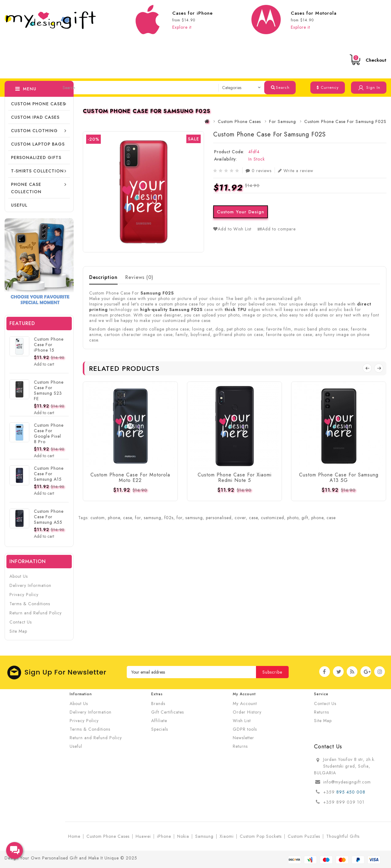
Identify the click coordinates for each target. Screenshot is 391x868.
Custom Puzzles (304, 836)
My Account (245, 703)
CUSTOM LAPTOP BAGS (38, 144)
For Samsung (283, 121)
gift (305, 518)
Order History (247, 712)
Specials (160, 729)
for (138, 518)
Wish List (242, 721)
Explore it (182, 27)
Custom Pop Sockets (261, 836)
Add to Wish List (232, 229)
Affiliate (159, 721)
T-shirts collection (37, 171)
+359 (330, 792)
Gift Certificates (168, 712)
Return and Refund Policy (36, 613)
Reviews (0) (139, 277)
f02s (169, 518)
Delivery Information (30, 585)
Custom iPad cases (35, 117)
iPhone (164, 836)
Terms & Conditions (30, 604)
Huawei (143, 836)
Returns (240, 746)
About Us (19, 576)
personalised (219, 518)
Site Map (18, 631)
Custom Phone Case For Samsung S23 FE (49, 390)
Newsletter (243, 738)
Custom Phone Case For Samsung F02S (345, 121)
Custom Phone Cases (38, 104)
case (128, 518)
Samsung (204, 836)
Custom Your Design (241, 212)
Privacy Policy (24, 595)
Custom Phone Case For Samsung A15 (49, 474)
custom (98, 518)
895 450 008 (352, 792)
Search (280, 87)
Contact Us (21, 622)
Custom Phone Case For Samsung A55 (49, 517)
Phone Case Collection (26, 188)
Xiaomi (227, 836)
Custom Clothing (34, 131)
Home (74, 836)
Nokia (183, 836)
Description (103, 277)
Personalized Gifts (36, 157)
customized (272, 518)
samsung (153, 518)
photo (293, 518)
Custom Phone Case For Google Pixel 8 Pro (49, 433)
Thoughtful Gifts (343, 836)
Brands (158, 703)
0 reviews (259, 170)
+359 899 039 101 (344, 802)
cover (240, 518)
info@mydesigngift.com (347, 782)
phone (114, 518)
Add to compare (277, 229)
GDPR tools (245, 729)
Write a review (296, 170)
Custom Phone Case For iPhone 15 (49, 345)
